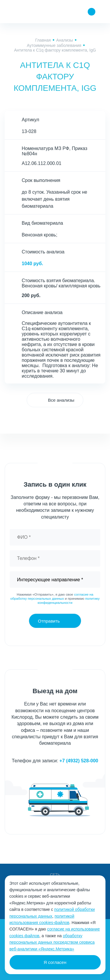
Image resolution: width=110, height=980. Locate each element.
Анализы (64, 40)
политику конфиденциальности (69, 601)
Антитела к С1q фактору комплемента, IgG (55, 50)
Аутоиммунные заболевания (54, 45)
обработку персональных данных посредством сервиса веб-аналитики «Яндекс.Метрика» (52, 942)
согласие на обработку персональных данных (52, 596)
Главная (43, 40)
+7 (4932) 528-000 (79, 761)
